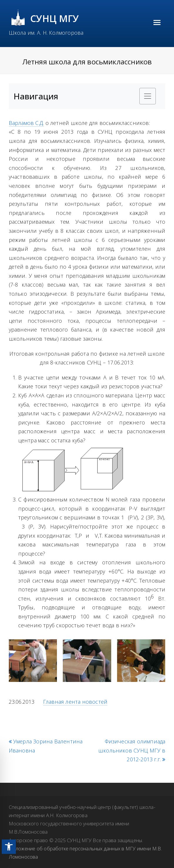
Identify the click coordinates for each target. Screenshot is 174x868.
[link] (9, 847)
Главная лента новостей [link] (75, 702)
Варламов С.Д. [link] (26, 123)
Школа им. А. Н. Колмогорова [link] (46, 33)
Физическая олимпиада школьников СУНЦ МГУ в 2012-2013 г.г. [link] (132, 750)
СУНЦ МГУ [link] (55, 18)
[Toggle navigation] (148, 96)
